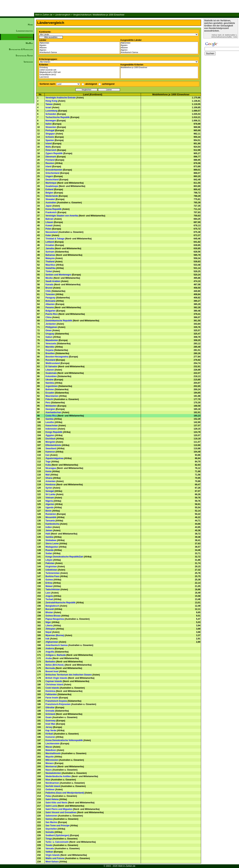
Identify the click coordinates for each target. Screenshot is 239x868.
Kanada (49, 285)
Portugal (50, 130)
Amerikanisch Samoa (79, 53)
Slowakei (50, 199)
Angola (49, 596)
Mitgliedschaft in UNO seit (79, 72)
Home (30, 25)
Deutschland (52, 180)
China (49, 317)
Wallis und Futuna (55, 858)
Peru (48, 403)
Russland (50, 360)
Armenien (51, 481)
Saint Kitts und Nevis (57, 803)
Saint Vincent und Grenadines (61, 812)
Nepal (49, 632)
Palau (48, 796)
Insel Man (51, 724)
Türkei (49, 271)
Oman (49, 330)
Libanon (50, 370)
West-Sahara (52, 862)
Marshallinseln (53, 753)
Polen (49, 229)
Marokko (50, 347)
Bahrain (50, 219)
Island (49, 144)
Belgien (49, 193)
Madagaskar (52, 547)
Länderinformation (24, 31)
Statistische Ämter (24, 56)
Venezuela (51, 344)
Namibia (50, 383)
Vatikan (49, 852)
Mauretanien (52, 396)
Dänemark (51, 157)
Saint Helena (52, 799)
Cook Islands (52, 688)
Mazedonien (52, 340)
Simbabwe (51, 540)
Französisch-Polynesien (58, 704)
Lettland (50, 242)
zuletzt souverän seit (79, 70)
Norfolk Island (53, 786)
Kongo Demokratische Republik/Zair (64, 557)
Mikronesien (52, 760)
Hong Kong (52, 101)
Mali (48, 475)
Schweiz (50, 137)
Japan (49, 206)
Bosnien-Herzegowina (57, 357)
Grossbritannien (54, 170)
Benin (49, 511)
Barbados (51, 662)
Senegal (50, 491)
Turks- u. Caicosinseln (57, 842)
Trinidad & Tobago (55, 239)
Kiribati (49, 734)
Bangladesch (52, 606)
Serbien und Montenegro (58, 275)
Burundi (50, 609)
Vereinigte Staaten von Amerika (62, 216)
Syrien (49, 488)
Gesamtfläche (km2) (79, 75)
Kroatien (50, 245)
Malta (48, 147)
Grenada (50, 711)
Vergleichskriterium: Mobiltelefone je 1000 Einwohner (99, 15)
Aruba (49, 658)
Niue (48, 780)
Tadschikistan (53, 589)
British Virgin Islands (57, 678)
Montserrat (51, 767)
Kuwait (49, 226)
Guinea (49, 580)
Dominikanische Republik (59, 321)
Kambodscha (52, 524)
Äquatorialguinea (55, 458)
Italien (49, 124)
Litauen (49, 222)
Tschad (49, 599)
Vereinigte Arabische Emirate (61, 98)
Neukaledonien (53, 773)
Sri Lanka (50, 494)
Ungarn (49, 176)
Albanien (79, 48)
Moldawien (51, 406)
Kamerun (50, 452)
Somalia (50, 832)
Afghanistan (79, 43)
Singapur (50, 134)
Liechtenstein (53, 744)
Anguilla (50, 652)
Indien (49, 527)
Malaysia (50, 258)
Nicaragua (51, 468)
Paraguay (50, 298)
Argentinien (52, 386)
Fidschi (49, 399)
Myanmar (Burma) (55, 635)
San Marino (52, 822)
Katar (48, 235)
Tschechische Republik (58, 117)
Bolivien (50, 389)
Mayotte (50, 757)
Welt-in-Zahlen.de (44, 15)
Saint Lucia (51, 806)
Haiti (48, 534)
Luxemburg (52, 111)
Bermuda (50, 668)
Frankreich (51, 212)
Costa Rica (51, 416)
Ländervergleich (63, 15)
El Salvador (52, 367)
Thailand (50, 262)
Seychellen (51, 829)
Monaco (50, 763)
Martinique (51, 183)
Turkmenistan (53, 573)
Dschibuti (51, 439)
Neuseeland (52, 232)
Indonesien (51, 429)
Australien (51, 203)
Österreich (51, 150)
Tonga (49, 839)
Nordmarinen (52, 783)
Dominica (50, 691)
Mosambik (51, 517)
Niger (48, 622)
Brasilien (50, 353)
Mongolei (50, 442)
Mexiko (49, 278)
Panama (50, 307)
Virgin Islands (53, 855)
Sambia (49, 537)
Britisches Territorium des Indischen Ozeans (69, 675)
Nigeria (49, 501)
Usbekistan (51, 570)
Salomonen (52, 816)
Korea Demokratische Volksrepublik (64, 740)
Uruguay (50, 334)
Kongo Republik (54, 432)
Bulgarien (51, 311)
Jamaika (50, 248)
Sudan (49, 553)
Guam (49, 717)
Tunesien (50, 294)
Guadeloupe (52, 186)
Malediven (51, 750)
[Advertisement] (17, 127)
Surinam (50, 252)
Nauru (49, 770)
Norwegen (51, 121)
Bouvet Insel (52, 671)
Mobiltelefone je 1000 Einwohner (159, 68)
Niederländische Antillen (58, 776)
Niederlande (52, 196)
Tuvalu (49, 845)
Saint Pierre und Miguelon (59, 809)
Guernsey (51, 721)
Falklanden (51, 694)
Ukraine (50, 380)
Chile (48, 291)
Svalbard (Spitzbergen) (58, 835)
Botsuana (51, 301)
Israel (48, 107)
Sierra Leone (52, 544)
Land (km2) (79, 77)
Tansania (50, 521)
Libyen (49, 560)
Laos (48, 593)
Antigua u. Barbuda (56, 655)
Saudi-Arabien (53, 281)
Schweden (51, 114)
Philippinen (52, 327)
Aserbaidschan (53, 412)
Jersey (49, 727)
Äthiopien (51, 629)
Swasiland (51, 448)
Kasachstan (52, 426)
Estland (49, 189)
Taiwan (49, 104)
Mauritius (50, 265)
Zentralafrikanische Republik (61, 603)
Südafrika (51, 268)
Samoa (49, 819)
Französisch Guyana (56, 701)
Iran (48, 455)
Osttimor (50, 789)
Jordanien (51, 324)
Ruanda (50, 550)
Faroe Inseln (52, 698)
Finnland (50, 160)
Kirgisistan (51, 567)
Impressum (28, 62)
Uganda (50, 508)
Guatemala (51, 373)
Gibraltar (50, 708)
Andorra (50, 648)
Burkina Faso (53, 576)
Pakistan (50, 563)
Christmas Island (54, 685)
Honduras (51, 485)
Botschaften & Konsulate (21, 49)
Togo (48, 462)
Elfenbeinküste (53, 445)
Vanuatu (50, 849)
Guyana (50, 350)
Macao (49, 747)
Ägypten (79, 45)
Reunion (50, 163)
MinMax (29, 43)
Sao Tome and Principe (58, 826)
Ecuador (50, 393)
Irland (49, 166)
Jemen (49, 530)
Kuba (48, 465)
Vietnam (50, 498)
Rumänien (51, 514)
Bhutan (49, 612)
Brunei (49, 288)
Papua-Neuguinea (55, 619)
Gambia (50, 419)
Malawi (49, 586)
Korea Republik (54, 209)
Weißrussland (53, 363)
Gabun (49, 337)
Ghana (49, 478)
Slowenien (51, 127)
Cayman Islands (54, 681)
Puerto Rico (52, 314)
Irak (47, 639)
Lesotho (50, 422)
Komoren (50, 737)
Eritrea (49, 583)
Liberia (49, 626)
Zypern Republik (54, 153)
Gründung (79, 68)
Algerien (79, 50)
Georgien (50, 409)
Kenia (49, 471)
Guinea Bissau (53, 616)
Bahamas (50, 255)
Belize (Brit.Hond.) (55, 665)
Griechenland (53, 173)
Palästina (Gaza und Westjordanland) (65, 793)
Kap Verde (51, 730)
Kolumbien (51, 376)
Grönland (50, 714)
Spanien (50, 140)
